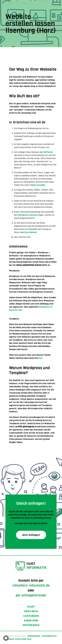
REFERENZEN (31, 625)
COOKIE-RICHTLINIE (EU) (19, 639)
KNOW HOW (31, 621)
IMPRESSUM (34, 636)
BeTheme (48, 152)
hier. (41, 358)
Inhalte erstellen (38, 185)
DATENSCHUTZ (49, 636)
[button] (6, 638)
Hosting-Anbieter (29, 232)
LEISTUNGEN (31, 616)
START (31, 607)
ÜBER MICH (31, 611)
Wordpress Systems (28, 215)
